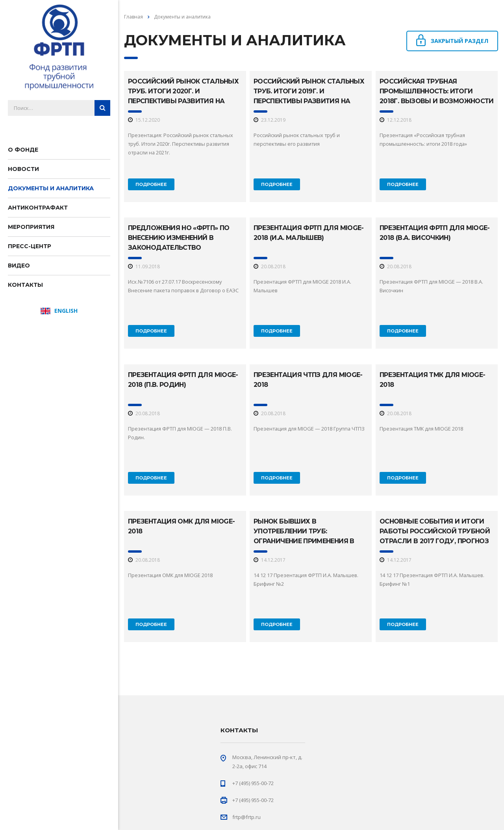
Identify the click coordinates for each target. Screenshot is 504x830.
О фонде (23, 150)
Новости (23, 169)
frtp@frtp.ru (246, 817)
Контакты (25, 285)
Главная (133, 17)
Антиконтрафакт (38, 208)
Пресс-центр (30, 246)
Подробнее (151, 184)
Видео (19, 266)
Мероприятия (31, 227)
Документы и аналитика (51, 188)
